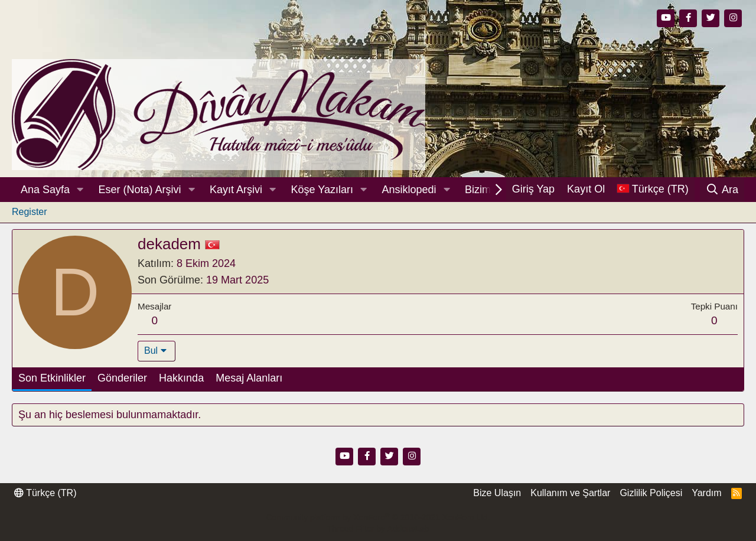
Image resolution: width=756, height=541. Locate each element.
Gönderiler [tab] (122, 378)
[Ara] (722, 190)
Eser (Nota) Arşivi (140, 190)
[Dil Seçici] (653, 189)
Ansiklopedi (409, 190)
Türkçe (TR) (45, 493)
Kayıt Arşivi (236, 190)
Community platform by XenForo (378, 517)
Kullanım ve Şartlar (570, 493)
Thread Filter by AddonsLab (378, 529)
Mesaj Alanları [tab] (249, 378)
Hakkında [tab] (181, 378)
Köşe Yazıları (322, 190)
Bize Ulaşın (497, 493)
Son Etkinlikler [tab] (52, 378)
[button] (80, 190)
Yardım (706, 493)
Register (30, 212)
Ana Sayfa (45, 190)
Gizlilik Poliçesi (651, 493)
